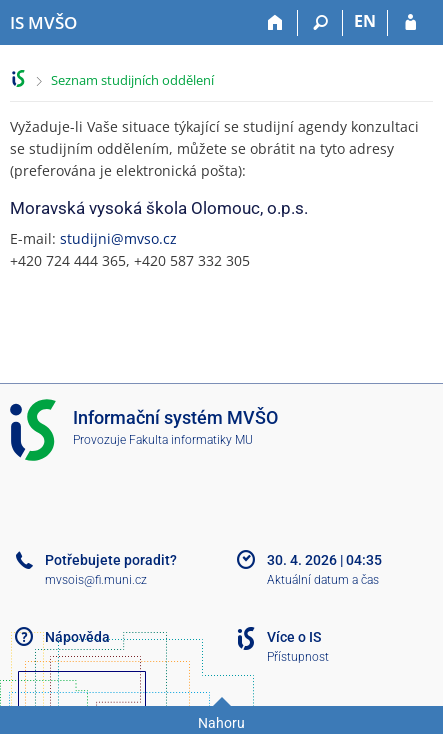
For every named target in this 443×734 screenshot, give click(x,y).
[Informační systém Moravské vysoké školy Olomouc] (43, 23)
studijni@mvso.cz (118, 238)
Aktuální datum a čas (323, 580)
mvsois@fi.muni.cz (96, 580)
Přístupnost (298, 657)
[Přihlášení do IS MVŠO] (410, 23)
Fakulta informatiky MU (191, 440)
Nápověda (77, 637)
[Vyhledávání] (320, 23)
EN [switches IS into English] (365, 21)
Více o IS (294, 637)
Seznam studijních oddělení (132, 80)
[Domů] (275, 23)
